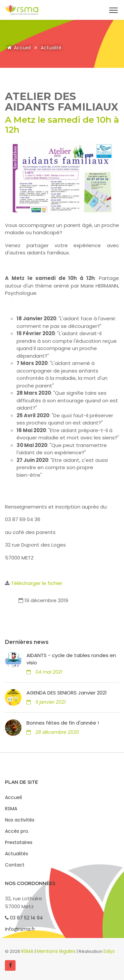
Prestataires (19, 842)
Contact (15, 865)
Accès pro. (17, 831)
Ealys (109, 951)
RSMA (11, 809)
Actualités (17, 854)
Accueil (18, 48)
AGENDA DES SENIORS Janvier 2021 (67, 693)
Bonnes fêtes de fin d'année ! (63, 723)
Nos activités (20, 820)
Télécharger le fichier (37, 583)
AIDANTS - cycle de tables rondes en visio (71, 659)
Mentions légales (57, 951)
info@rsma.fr (20, 929)
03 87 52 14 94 (24, 918)
